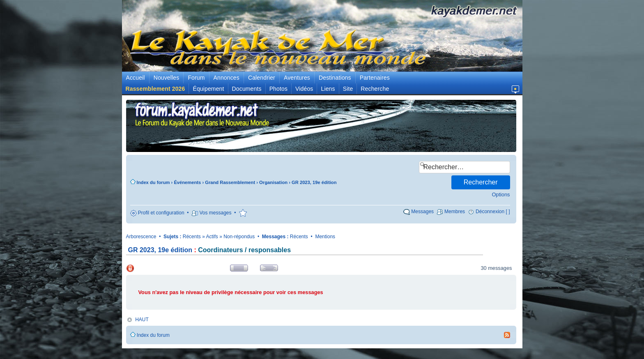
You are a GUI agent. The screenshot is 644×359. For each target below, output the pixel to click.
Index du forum (153, 182)
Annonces (227, 78)
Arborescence (141, 237)
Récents (192, 237)
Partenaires (375, 78)
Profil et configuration (161, 213)
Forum (196, 78)
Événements (187, 182)
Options (501, 194)
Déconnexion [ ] (493, 212)
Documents (247, 89)
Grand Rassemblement (230, 182)
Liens (328, 89)
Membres (455, 212)
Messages (422, 212)
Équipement (208, 89)
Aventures (297, 78)
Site (348, 89)
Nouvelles (167, 78)
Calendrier (262, 78)
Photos (278, 89)
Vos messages (215, 213)
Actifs (212, 237)
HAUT (142, 320)
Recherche (375, 89)
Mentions (325, 237)
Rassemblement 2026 (155, 89)
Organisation (273, 182)
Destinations (335, 78)
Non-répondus (239, 237)
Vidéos (304, 89)
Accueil (136, 78)
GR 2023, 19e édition (314, 182)
